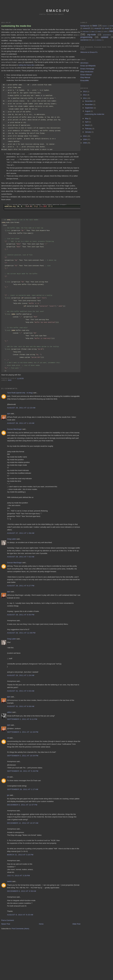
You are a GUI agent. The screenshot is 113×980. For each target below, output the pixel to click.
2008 (85, 143)
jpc (8, 794)
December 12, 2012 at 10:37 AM (23, 822)
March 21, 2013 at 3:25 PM (20, 853)
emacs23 (87, 28)
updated (105, 37)
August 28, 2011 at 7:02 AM (21, 555)
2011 (85, 98)
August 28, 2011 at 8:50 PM (21, 613)
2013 (85, 91)
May (87, 118)
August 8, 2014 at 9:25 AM (20, 913)
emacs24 (98, 28)
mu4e (105, 32)
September (89, 108)
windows (99, 40)
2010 (85, 136)
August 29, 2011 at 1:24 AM (21, 674)
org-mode (92, 35)
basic (95, 26)
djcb (9, 412)
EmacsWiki (84, 80)
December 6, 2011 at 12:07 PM (22, 803)
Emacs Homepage (87, 69)
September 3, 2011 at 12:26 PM (23, 731)
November (89, 104)
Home (41, 922)
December (89, 101)
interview (86, 31)
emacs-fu (58, 11)
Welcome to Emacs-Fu (89, 52)
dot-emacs (84, 63)
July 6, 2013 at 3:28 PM (19, 874)
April (87, 122)
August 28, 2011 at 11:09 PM (21, 631)
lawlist (9, 880)
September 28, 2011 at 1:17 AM (23, 788)
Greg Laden (12, 538)
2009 (85, 139)
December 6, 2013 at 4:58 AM (22, 890)
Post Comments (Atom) (20, 927)
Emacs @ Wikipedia (88, 66)
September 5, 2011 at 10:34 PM (23, 754)
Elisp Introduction (87, 72)
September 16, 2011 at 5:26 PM (23, 770)
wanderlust (84, 40)
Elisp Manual (85, 77)
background (85, 26)
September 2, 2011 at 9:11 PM (22, 718)
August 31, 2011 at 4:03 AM (21, 689)
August (88, 111)
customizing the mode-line (16, 26)
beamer (105, 26)
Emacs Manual (86, 75)
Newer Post (6, 922)
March (88, 125)
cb (8, 736)
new (10, 379)
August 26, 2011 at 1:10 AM (21, 422)
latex (93, 31)
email (107, 28)
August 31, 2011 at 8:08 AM (21, 705)
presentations (107, 35)
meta (99, 31)
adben (9, 711)
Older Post (76, 922)
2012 (85, 95)
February (89, 129)
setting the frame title (26, 65)
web (93, 40)
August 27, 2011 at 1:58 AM (21, 532)
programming (86, 37)
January (88, 132)
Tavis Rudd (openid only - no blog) (20, 391)
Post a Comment (8, 919)
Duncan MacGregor (14, 428)
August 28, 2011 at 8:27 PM (21, 584)
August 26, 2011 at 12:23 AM (21, 406)
